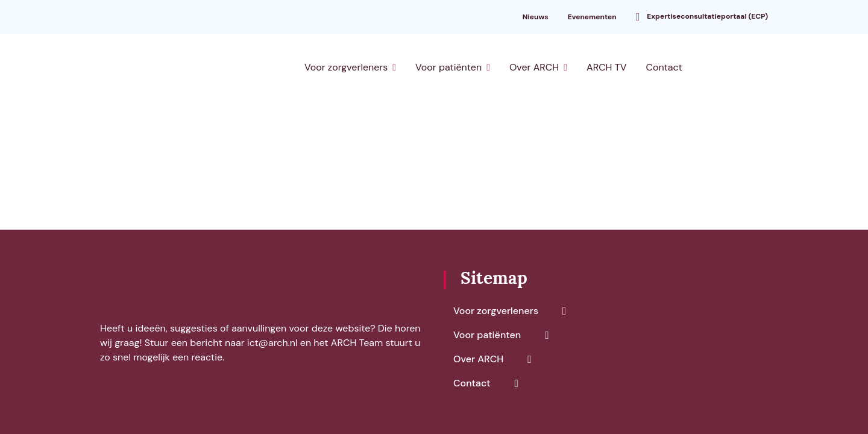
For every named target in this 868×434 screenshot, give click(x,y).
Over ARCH (534, 67)
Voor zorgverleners (346, 67)
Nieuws (536, 17)
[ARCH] (164, 68)
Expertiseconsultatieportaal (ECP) (707, 16)
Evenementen (592, 17)
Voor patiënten (448, 67)
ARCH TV (606, 67)
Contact (664, 67)
